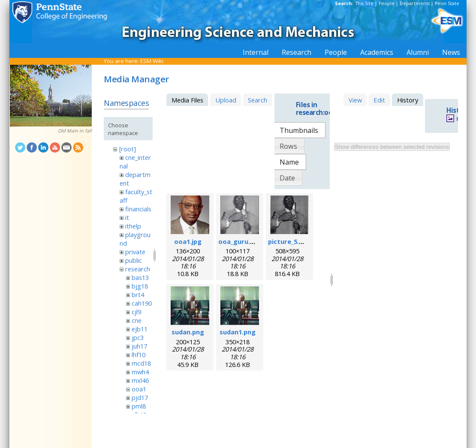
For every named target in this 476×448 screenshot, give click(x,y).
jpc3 (138, 337)
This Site (365, 3)
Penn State (447, 3)
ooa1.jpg (188, 241)
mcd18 (141, 363)
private (135, 252)
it (127, 217)
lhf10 (139, 355)
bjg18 (140, 286)
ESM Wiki (152, 61)
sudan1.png (238, 332)
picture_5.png (289, 241)
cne (137, 320)
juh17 (139, 346)
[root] (128, 149)
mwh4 (140, 372)
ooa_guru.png (240, 241)
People (387, 3)
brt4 (138, 295)
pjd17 (140, 397)
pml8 (139, 406)
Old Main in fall (75, 131)
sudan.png (188, 332)
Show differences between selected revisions (392, 147)
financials (138, 209)
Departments (415, 3)
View (355, 100)
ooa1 (139, 389)
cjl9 (136, 312)
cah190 (142, 303)
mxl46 (140, 380)
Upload (226, 100)
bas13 (140, 277)
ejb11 (140, 329)
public (134, 260)
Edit (379, 100)
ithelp (133, 226)
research (138, 269)
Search (258, 100)
